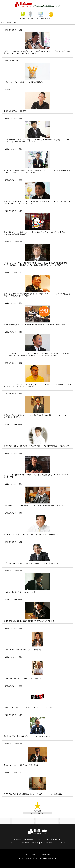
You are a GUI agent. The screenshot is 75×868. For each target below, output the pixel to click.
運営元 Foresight (31, 855)
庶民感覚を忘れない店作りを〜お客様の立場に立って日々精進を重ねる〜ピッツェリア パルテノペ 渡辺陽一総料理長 (37, 405)
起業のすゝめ (51, 18)
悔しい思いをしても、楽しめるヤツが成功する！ (27, 754)
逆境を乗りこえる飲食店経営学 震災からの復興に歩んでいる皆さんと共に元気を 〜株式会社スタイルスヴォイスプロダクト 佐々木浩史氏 (37, 161)
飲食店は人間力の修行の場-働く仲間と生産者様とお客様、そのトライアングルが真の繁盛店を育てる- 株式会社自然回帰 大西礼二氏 (37, 284)
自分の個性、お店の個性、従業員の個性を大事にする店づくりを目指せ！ (30, 610)
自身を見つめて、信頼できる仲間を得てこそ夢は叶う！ (27, 639)
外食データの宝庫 (41, 18)
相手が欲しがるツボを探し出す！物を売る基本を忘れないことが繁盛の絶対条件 (32, 553)
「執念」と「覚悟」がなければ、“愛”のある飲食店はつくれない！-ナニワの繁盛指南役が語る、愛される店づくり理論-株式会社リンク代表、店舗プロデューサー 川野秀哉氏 (36, 253)
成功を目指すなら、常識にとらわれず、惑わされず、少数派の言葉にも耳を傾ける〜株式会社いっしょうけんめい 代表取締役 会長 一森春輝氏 (37, 130)
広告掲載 (35, 843)
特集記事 (23, 18)
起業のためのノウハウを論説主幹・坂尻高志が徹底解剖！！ (27, 71)
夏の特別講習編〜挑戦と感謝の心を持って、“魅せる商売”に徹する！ (28, 725)
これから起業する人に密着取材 (27, 100)
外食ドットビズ (36, 858)
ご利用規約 (25, 843)
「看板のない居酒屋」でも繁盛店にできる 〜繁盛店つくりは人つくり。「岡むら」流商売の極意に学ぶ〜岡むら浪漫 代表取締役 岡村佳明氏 (37, 42)
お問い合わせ (45, 855)
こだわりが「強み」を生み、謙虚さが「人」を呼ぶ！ (27, 668)
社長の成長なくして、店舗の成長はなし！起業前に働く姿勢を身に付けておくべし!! (33, 495)
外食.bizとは (14, 843)
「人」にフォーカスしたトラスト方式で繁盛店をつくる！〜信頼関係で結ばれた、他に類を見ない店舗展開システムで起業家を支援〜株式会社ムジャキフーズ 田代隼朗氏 (37, 344)
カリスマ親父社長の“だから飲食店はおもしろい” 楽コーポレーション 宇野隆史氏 (33, 783)
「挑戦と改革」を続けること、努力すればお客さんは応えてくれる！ (28, 697)
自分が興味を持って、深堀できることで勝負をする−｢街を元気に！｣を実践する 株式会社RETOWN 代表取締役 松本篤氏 (35, 222)
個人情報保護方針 (47, 843)
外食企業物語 (31, 18)
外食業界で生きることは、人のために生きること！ (27, 581)
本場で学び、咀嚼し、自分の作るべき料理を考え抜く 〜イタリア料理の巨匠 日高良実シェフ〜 (37, 435)
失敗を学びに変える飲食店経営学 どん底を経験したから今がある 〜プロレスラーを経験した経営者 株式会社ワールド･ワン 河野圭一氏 (37, 192)
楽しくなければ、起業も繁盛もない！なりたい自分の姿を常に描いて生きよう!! (32, 524)
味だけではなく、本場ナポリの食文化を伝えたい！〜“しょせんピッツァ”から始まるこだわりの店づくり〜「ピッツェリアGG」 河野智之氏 (37, 375)
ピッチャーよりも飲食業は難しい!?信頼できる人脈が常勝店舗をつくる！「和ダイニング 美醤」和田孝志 (36, 465)
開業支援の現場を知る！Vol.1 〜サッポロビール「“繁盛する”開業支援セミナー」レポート (35, 314)
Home (3, 23)
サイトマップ (61, 843)
